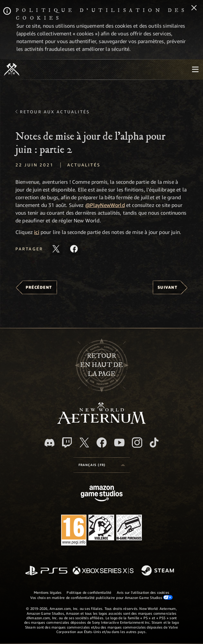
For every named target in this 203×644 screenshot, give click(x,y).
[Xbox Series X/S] (103, 571)
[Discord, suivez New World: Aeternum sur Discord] (50, 443)
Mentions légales (48, 592)
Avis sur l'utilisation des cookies (143, 592)
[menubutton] (195, 70)
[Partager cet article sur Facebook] (74, 249)
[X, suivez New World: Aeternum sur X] (84, 443)
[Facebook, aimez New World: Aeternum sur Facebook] (102, 443)
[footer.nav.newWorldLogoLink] (101, 422)
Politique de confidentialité (89, 592)
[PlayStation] (46, 571)
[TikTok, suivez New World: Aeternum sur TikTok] (154, 443)
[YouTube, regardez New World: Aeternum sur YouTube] (119, 443)
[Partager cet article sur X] (56, 249)
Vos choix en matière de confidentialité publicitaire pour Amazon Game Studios (101, 597)
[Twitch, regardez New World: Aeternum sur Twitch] (67, 443)
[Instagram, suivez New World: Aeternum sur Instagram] (137, 443)
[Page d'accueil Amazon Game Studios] (102, 494)
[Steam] (158, 571)
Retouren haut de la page (101, 365)
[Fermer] (194, 8)
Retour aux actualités (55, 112)
